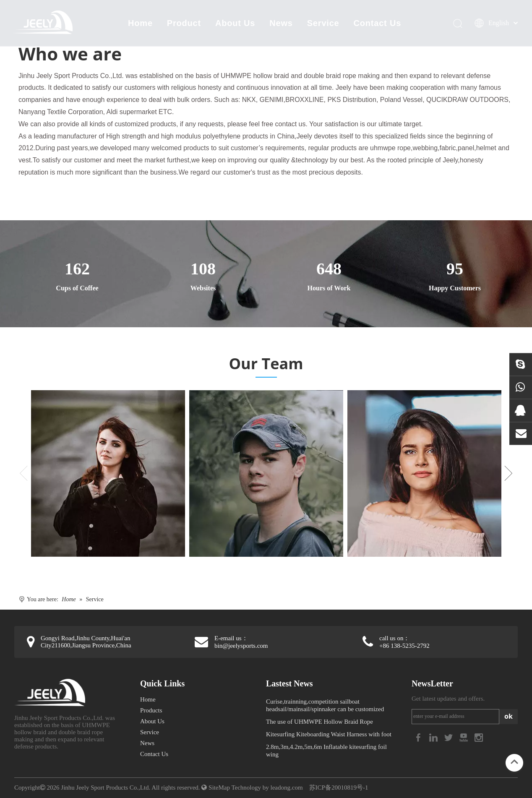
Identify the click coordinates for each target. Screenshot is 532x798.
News (281, 23)
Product (184, 23)
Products (151, 710)
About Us (235, 23)
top (514, 762)
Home (140, 23)
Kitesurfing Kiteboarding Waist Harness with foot (329, 734)
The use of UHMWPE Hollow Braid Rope (319, 722)
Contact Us (378, 23)
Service (323, 23)
